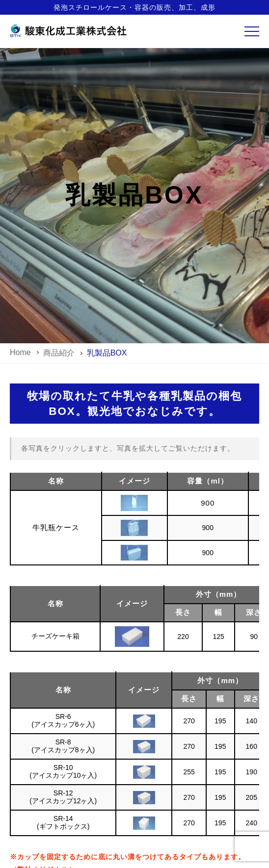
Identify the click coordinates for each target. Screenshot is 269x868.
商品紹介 (59, 353)
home (20, 352)
